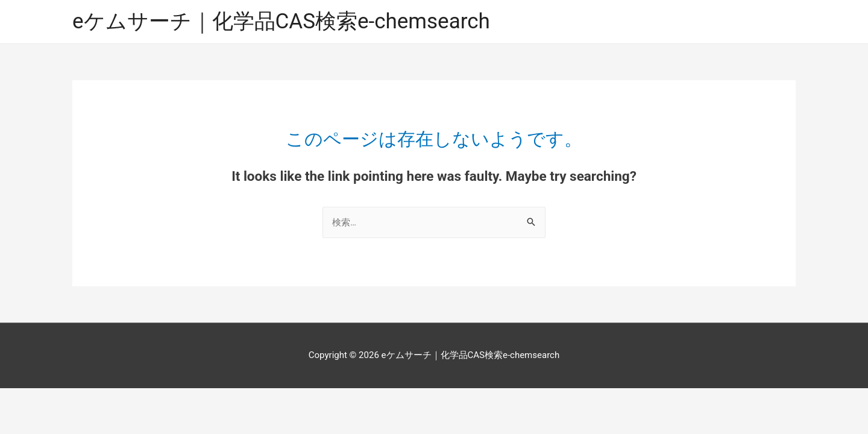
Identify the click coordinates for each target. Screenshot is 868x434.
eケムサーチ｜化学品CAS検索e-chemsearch (281, 21)
